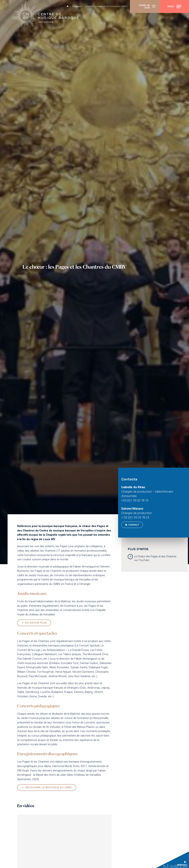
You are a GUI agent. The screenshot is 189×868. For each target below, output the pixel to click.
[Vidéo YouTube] (64, 841)
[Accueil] (46, 15)
